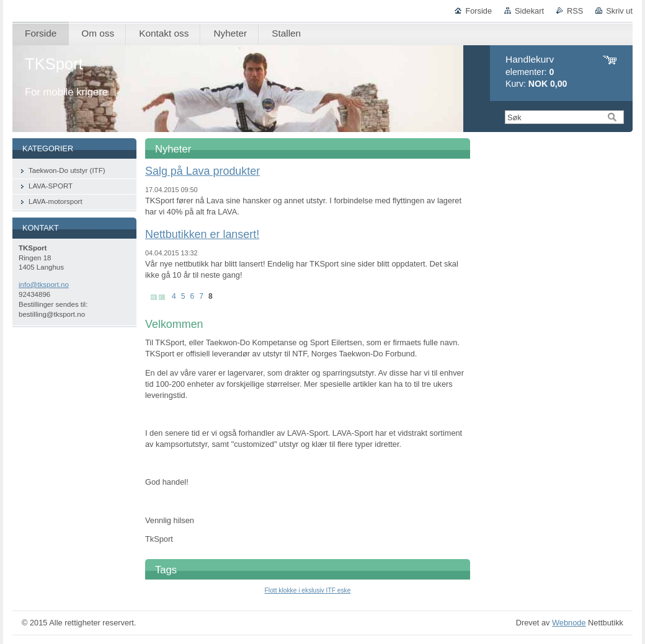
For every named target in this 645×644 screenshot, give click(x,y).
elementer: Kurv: (536, 72)
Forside (478, 11)
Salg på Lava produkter (202, 171)
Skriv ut (619, 11)
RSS (575, 11)
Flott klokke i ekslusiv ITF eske (308, 590)
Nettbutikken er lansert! (202, 234)
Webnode (569, 623)
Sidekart (529, 11)
